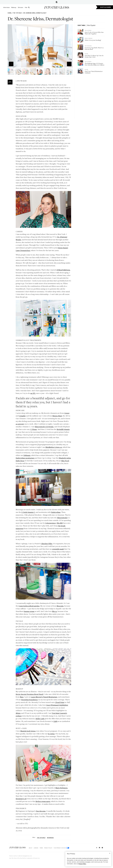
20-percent (20, 424)
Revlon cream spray (43, 801)
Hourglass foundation (29, 700)
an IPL (33, 393)
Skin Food (65, 461)
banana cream (29, 611)
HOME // (10, 13)
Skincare (20, 7)
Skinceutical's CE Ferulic (44, 427)
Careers (36, 848)
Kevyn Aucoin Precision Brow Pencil (30, 694)
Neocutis (60, 606)
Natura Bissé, (57, 416)
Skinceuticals (62, 518)
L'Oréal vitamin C (28, 512)
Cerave (67, 413)
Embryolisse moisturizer (25, 458)
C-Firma (34, 429)
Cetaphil (22, 416)
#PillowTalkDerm (63, 270)
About (31, 848)
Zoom (69, 64)
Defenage (27, 455)
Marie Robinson (61, 788)
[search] (29, 7)
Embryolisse (56, 512)
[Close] (110, 853)
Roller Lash (40, 719)
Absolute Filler (47, 544)
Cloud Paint (60, 702)
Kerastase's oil (21, 799)
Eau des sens (41, 811)
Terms (41, 848)
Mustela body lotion (28, 731)
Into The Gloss (22, 81)
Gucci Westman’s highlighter (57, 705)
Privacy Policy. (82, 864)
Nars (22, 697)
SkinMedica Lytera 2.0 (54, 447)
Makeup (14, 7)
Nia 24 (54, 611)
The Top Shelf (17, 13)
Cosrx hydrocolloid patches (29, 606)
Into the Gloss (56, 7)
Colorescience (50, 523)
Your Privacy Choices (61, 848)
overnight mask (58, 549)
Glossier (57, 2)
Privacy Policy (48, 848)
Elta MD (60, 523)
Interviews (6, 7)
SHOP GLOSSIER (105, 7)
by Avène (51, 734)
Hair (26, 7)
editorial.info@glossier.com (25, 856)
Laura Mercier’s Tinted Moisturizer (44, 697)
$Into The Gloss (17, 848)
